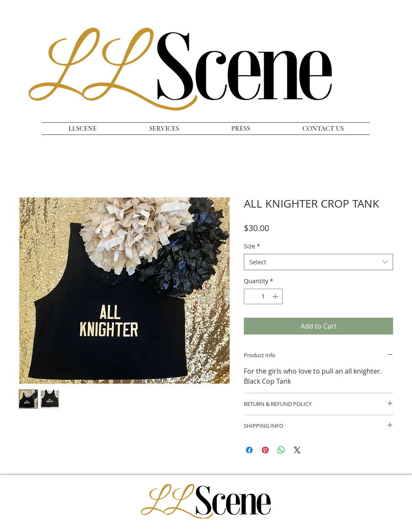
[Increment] (276, 296)
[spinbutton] (263, 296)
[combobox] (318, 262)
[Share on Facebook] (249, 450)
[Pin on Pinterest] (265, 450)
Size (252, 246)
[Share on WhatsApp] (281, 450)
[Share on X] (297, 450)
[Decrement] (250, 296)
